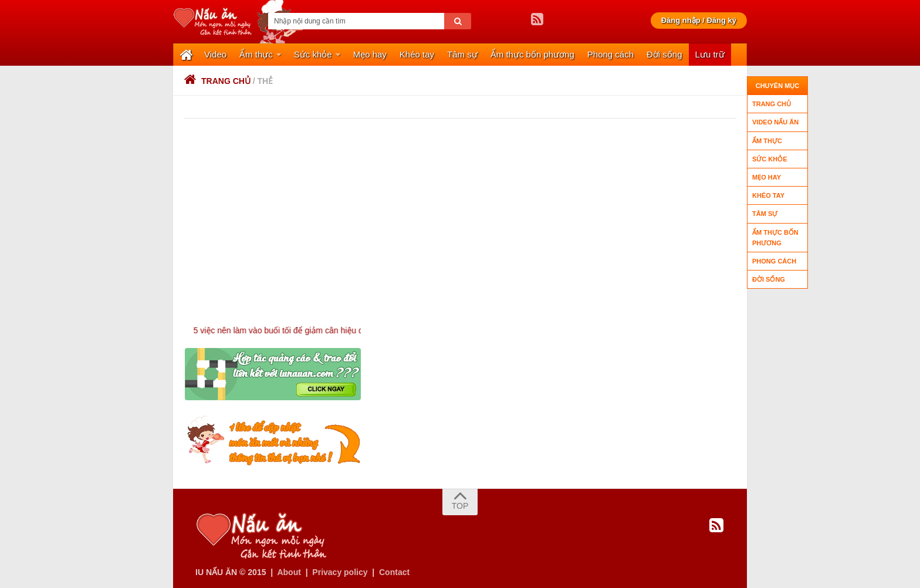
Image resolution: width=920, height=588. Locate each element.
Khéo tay (417, 54)
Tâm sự (462, 54)
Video (215, 54)
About (289, 572)
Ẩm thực (256, 54)
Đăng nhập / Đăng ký (699, 20)
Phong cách (610, 54)
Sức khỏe (313, 54)
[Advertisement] (465, 207)
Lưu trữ (710, 54)
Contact (394, 572)
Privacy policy (340, 572)
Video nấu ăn (775, 122)
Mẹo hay (370, 54)
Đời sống (664, 54)
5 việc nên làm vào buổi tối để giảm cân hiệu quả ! (300, 330)
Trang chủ (217, 81)
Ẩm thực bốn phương (532, 54)
